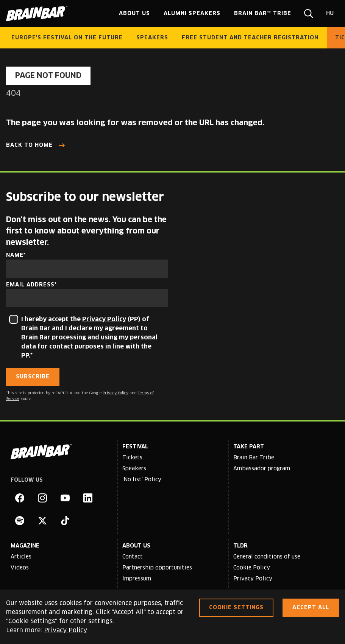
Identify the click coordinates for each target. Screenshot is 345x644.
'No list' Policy (142, 480)
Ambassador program (262, 469)
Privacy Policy (104, 319)
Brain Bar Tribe (254, 458)
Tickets (132, 458)
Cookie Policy (252, 568)
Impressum (137, 579)
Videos (20, 568)
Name (15, 255)
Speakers (134, 469)
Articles (21, 557)
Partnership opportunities (157, 568)
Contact (133, 557)
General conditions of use (267, 557)
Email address (30, 285)
